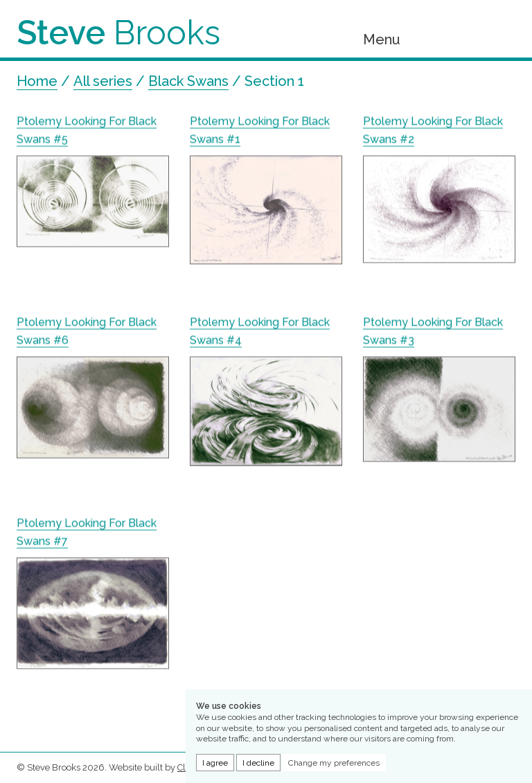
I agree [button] (215, 763)
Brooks (118, 33)
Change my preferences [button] (334, 763)
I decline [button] (258, 763)
